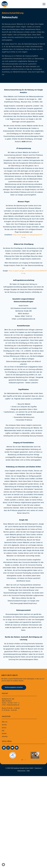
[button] (44, 4)
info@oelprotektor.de (13, 707)
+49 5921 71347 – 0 (13, 705)
